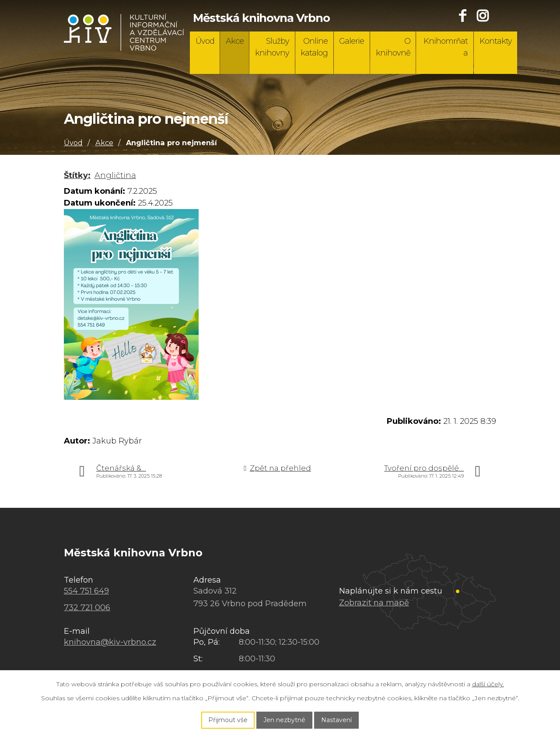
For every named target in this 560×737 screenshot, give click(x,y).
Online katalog (314, 47)
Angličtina (115, 175)
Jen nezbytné (284, 720)
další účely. (488, 684)
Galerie (352, 41)
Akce (235, 41)
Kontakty (496, 41)
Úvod (205, 41)
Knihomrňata (446, 47)
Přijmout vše (228, 720)
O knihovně (393, 47)
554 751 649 (86, 591)
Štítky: (77, 175)
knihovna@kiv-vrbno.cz (110, 642)
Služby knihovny (272, 47)
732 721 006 (87, 608)
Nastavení (336, 720)
